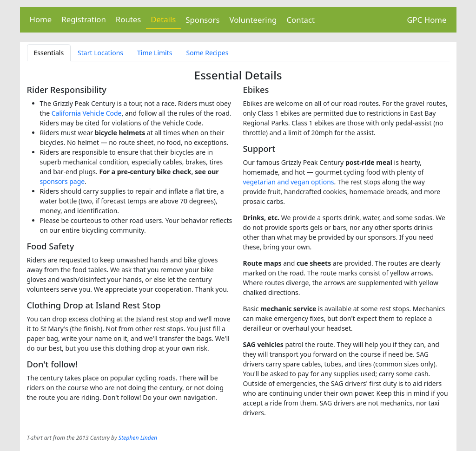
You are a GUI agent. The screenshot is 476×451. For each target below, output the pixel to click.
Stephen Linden (138, 438)
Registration (84, 19)
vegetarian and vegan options (289, 182)
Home (41, 19)
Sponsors (202, 20)
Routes (129, 19)
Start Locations (100, 53)
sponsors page (63, 181)
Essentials (49, 53)
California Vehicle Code (87, 113)
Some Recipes (207, 53)
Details (163, 19)
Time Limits (155, 53)
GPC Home (426, 20)
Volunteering (253, 20)
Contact (301, 20)
